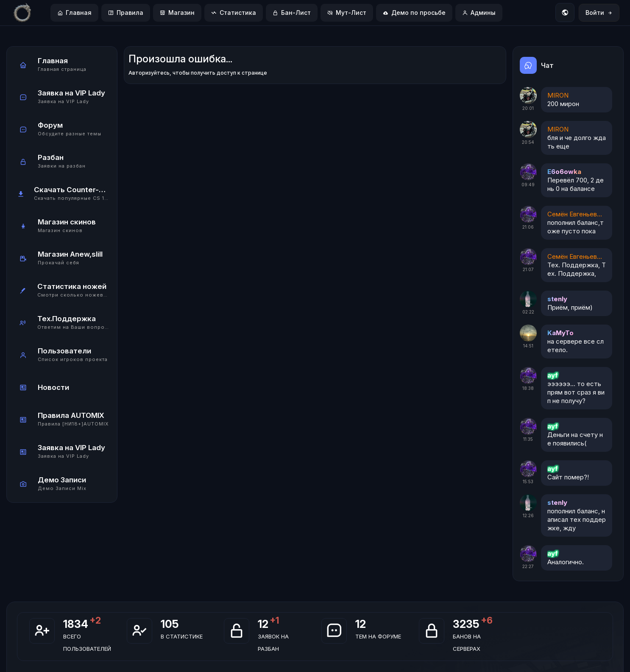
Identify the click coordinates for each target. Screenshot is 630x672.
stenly (557, 299)
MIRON (558, 95)
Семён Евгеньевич (575, 214)
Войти (599, 13)
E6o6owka (564, 172)
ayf (553, 375)
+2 (95, 620)
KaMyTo (560, 333)
